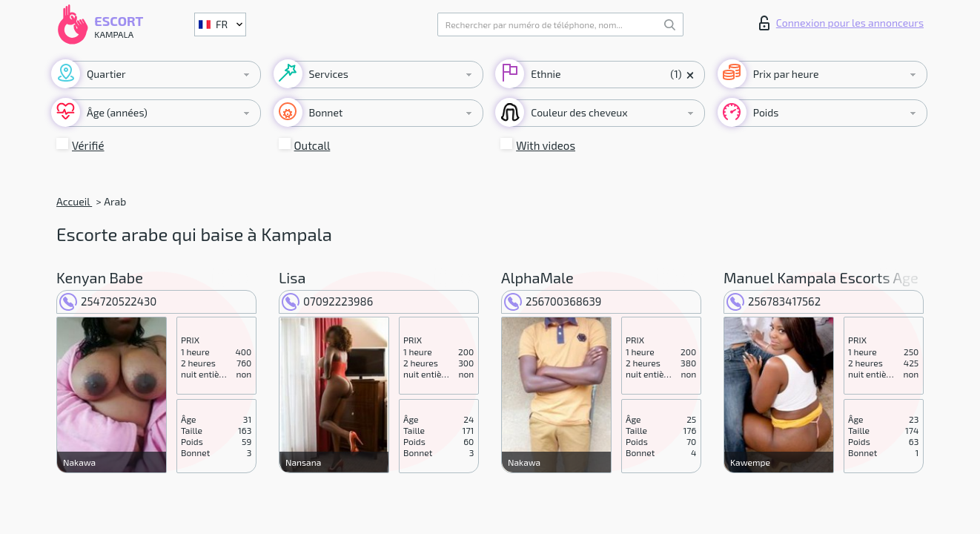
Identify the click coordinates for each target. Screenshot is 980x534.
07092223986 (327, 301)
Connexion (841, 23)
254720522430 (108, 301)
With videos (546, 145)
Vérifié (88, 145)
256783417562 (774, 301)
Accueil (74, 201)
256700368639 (553, 301)
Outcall (312, 145)
